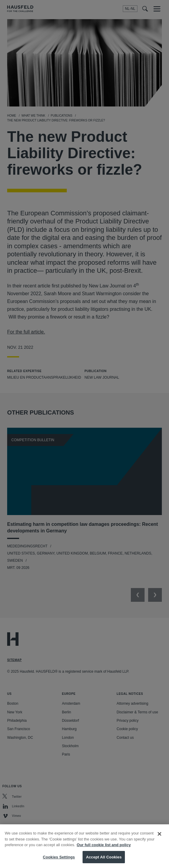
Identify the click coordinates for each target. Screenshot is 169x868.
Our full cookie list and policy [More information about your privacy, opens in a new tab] (104, 847)
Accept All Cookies (104, 859)
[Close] (159, 836)
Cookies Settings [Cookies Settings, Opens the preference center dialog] (59, 859)
